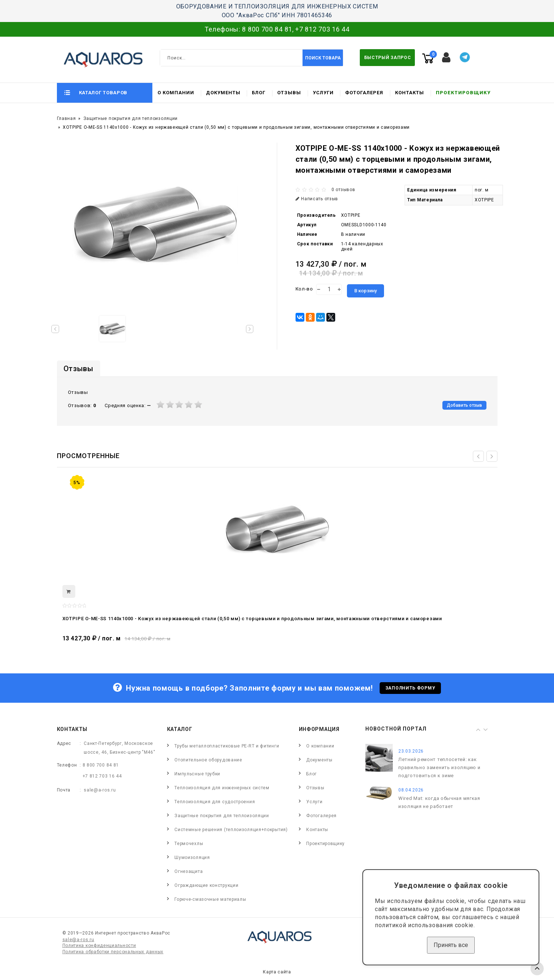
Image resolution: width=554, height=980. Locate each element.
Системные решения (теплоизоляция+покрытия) (231, 830)
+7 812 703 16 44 (322, 29)
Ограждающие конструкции (206, 885)
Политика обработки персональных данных (113, 952)
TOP (537, 969)
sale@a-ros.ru (100, 790)
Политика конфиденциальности (99, 946)
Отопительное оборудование (208, 760)
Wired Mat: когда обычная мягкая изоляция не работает (439, 802)
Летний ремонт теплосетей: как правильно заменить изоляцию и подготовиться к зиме (439, 767)
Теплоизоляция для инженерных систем (222, 788)
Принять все (451, 945)
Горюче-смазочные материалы (210, 899)
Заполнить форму (410, 688)
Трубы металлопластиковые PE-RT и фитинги (227, 746)
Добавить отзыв (464, 405)
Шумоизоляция (192, 857)
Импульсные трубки (197, 774)
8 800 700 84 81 (267, 29)
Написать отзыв (317, 199)
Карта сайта (277, 972)
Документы (223, 93)
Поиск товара (323, 58)
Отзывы (289, 93)
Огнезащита (189, 871)
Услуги (323, 93)
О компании (176, 93)
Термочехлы (189, 844)
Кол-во (304, 289)
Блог (259, 93)
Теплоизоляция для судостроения (215, 802)
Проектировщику (463, 93)
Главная (66, 118)
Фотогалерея (364, 93)
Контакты (410, 93)
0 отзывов (343, 190)
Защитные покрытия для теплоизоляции (131, 118)
